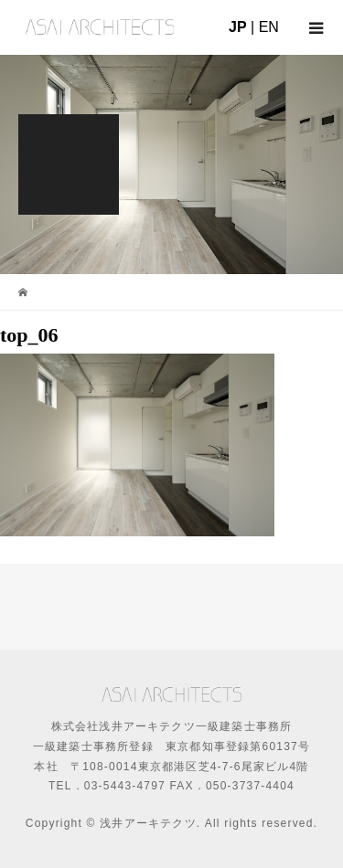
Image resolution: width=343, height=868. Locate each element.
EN (269, 27)
